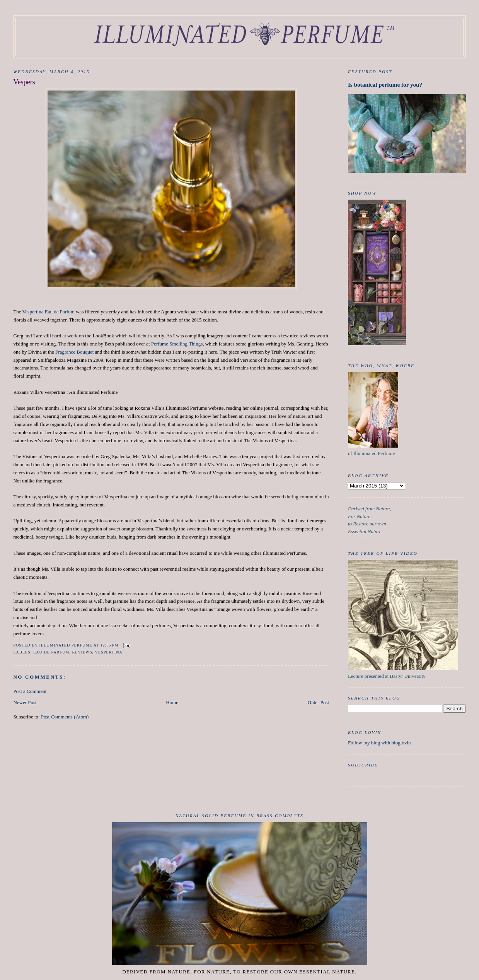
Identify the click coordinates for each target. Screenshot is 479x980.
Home (172, 702)
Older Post (318, 702)
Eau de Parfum (51, 652)
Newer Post (25, 702)
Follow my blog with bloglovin (379, 743)
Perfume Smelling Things (177, 344)
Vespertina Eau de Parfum (49, 312)
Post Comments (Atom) (65, 717)
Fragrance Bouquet (74, 352)
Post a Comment (30, 691)
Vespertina (108, 652)
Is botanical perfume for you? (385, 85)
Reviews (82, 652)
